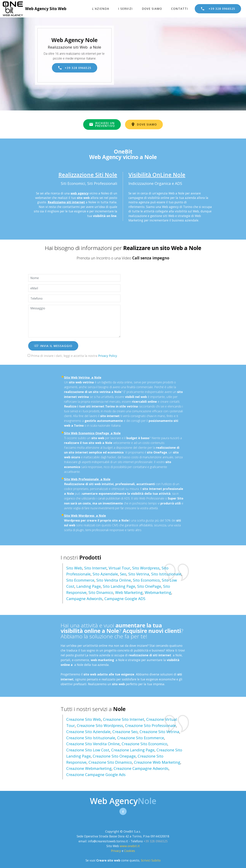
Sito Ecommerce (80, 580)
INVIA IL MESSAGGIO (53, 346)
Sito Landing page (119, 586)
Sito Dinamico (101, 592)
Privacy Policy (108, 356)
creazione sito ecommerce (141, 738)
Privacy (116, 851)
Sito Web (74, 568)
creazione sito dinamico (110, 762)
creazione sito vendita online (93, 744)
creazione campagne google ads (96, 775)
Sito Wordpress (146, 568)
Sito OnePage (149, 586)
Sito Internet (95, 568)
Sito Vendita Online (114, 580)
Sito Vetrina (139, 574)
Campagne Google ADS (125, 599)
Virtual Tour (119, 568)
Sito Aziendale (105, 574)
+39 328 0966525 (218, 9)
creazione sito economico (144, 744)
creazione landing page (133, 750)
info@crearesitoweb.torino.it (108, 841)
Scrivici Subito (151, 860)
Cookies (130, 851)
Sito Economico (146, 580)
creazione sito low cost (88, 750)
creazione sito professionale (151, 725)
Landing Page (89, 586)
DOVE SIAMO (152, 9)
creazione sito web (84, 719)
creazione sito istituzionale (91, 738)
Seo (123, 574)
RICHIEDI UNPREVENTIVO (102, 124)
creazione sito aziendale (88, 732)
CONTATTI (180, 9)
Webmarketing (158, 592)
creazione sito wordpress (100, 725)
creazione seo (125, 732)
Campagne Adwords (84, 599)
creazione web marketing (157, 762)
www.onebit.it (130, 846)
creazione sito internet (124, 719)
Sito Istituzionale (166, 574)
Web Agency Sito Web (46, 9)
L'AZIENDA (101, 9)
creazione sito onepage (114, 756)
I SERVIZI (125, 9)
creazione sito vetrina (159, 732)
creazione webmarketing (89, 768)
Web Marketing (129, 592)
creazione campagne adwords (141, 768)
